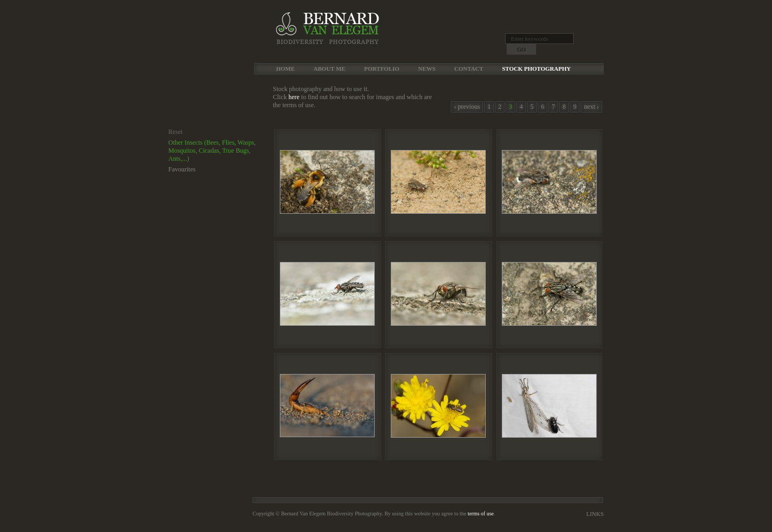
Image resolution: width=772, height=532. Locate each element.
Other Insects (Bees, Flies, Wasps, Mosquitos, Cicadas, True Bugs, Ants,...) (212, 151)
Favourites (182, 169)
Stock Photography (536, 69)
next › (591, 107)
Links (595, 514)
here (294, 97)
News (427, 69)
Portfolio (382, 69)
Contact (469, 69)
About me (329, 69)
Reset (176, 132)
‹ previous (467, 107)
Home (285, 69)
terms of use (481, 514)
